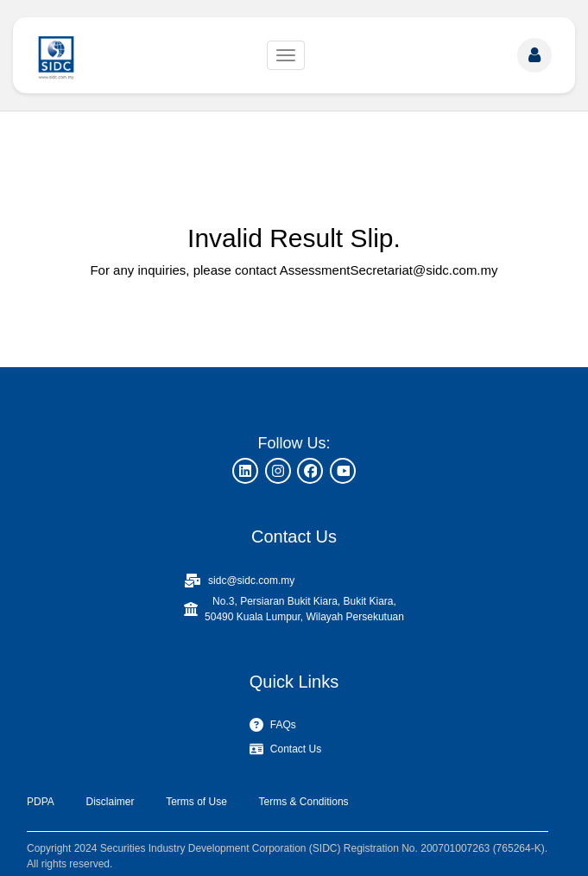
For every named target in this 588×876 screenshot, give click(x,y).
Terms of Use (196, 802)
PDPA (41, 802)
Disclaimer (110, 802)
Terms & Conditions (304, 802)
